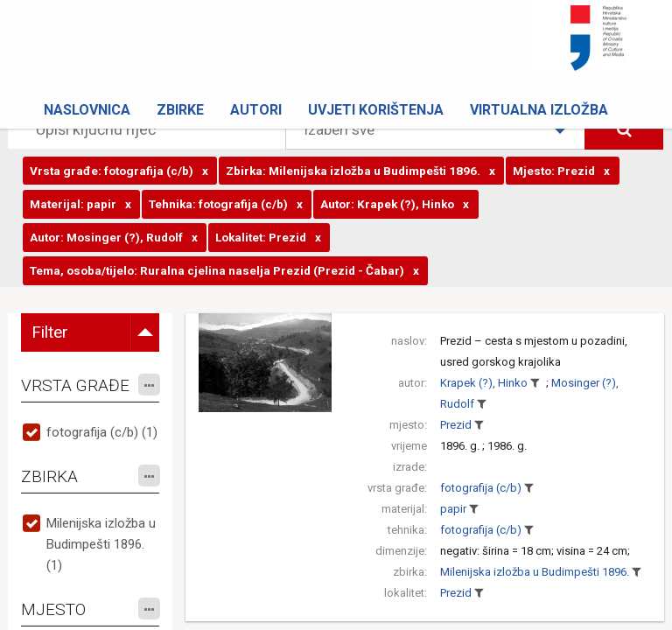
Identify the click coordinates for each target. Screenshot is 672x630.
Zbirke (180, 110)
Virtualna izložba (539, 110)
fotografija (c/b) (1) (102, 432)
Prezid (456, 425)
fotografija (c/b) (481, 488)
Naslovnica (87, 110)
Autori (256, 110)
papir (453, 509)
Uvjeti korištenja (376, 110)
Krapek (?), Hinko (484, 383)
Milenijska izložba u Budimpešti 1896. (535, 572)
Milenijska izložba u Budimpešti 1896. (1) (101, 544)
